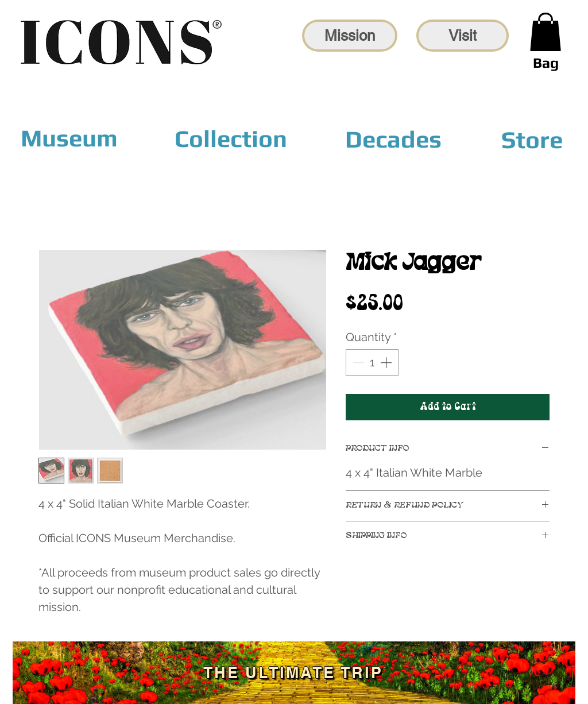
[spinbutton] (372, 362)
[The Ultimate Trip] (294, 673)
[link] (546, 32)
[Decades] (393, 139)
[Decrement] (357, 362)
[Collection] (231, 139)
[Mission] (350, 36)
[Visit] (463, 36)
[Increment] (387, 362)
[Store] (532, 140)
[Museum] (69, 138)
